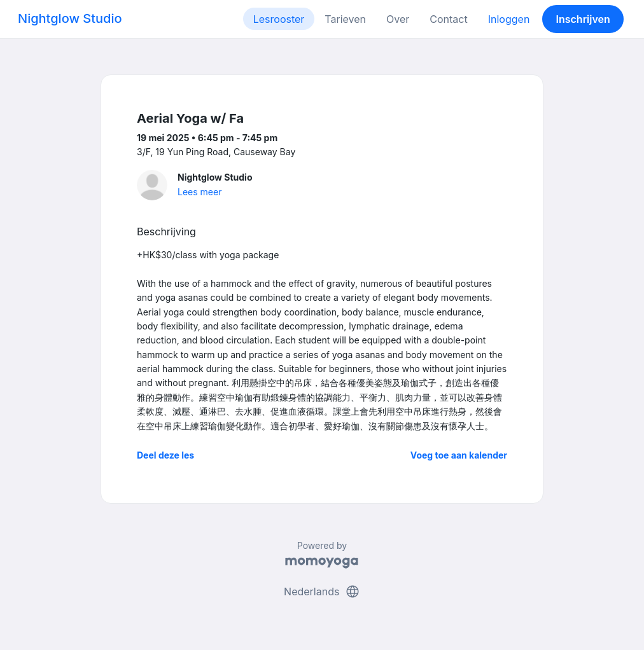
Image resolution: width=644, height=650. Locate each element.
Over (398, 19)
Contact (448, 19)
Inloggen (509, 19)
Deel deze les (165, 455)
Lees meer (199, 192)
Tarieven (345, 19)
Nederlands (322, 591)
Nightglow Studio (70, 18)
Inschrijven (583, 19)
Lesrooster (279, 19)
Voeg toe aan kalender (459, 455)
